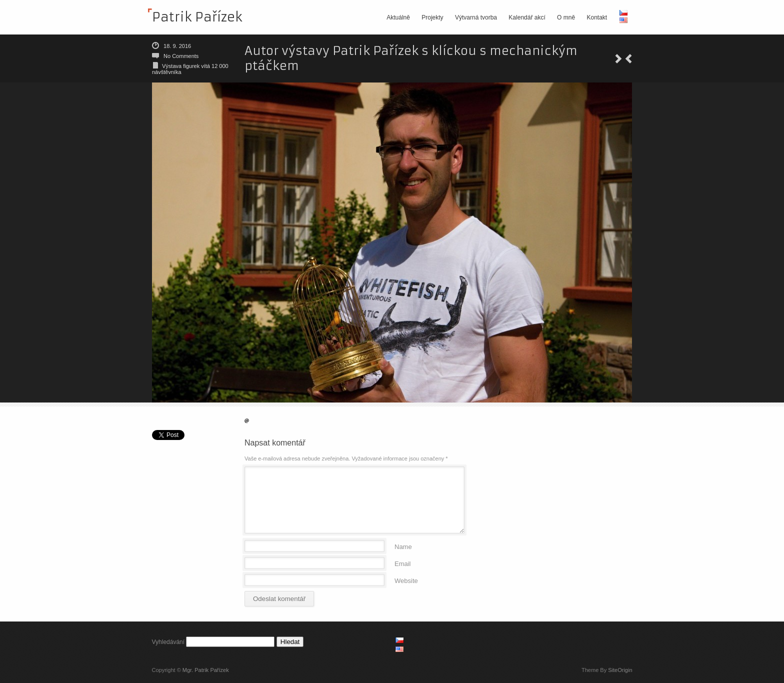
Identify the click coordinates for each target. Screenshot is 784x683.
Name (403, 546)
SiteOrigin (620, 670)
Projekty (432, 17)
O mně (566, 17)
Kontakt (597, 17)
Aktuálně (398, 17)
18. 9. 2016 (177, 46)
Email (403, 563)
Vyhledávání (168, 642)
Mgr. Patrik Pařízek (206, 670)
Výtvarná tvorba (476, 17)
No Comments (181, 56)
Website (406, 580)
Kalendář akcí (527, 17)
